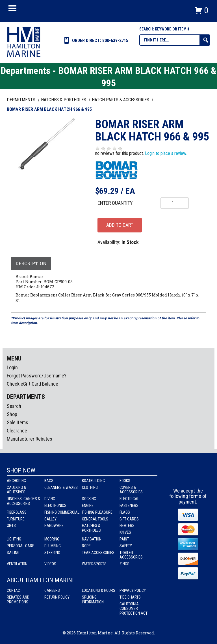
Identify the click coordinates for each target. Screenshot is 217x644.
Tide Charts (130, 597)
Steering (52, 553)
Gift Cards (129, 519)
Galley (50, 519)
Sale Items (18, 422)
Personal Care (20, 546)
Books (125, 481)
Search (14, 406)
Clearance (17, 431)
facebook (178, 478)
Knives (125, 532)
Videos (50, 564)
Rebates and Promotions (18, 600)
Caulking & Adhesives (16, 490)
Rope (86, 546)
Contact (14, 590)
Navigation (92, 539)
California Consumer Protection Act (134, 609)
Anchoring (16, 481)
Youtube (199, 478)
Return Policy (57, 597)
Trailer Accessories (131, 555)
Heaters (127, 526)
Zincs (124, 564)
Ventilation (17, 564)
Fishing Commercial (62, 512)
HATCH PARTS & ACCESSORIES (121, 100)
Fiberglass (17, 512)
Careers (52, 590)
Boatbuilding (93, 481)
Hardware (54, 526)
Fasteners (129, 505)
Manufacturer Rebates (30, 439)
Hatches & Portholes (91, 528)
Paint (124, 539)
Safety (126, 546)
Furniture (16, 519)
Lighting (14, 539)
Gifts (11, 526)
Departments (22, 100)
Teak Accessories (98, 553)
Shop (12, 414)
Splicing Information (93, 600)
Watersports (94, 564)
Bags (49, 481)
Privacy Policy (133, 590)
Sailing (13, 553)
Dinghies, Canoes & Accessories (23, 501)
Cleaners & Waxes (61, 487)
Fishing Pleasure (97, 512)
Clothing (90, 487)
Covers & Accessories (131, 490)
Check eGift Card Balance (32, 384)
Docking (89, 499)
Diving (50, 499)
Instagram (188, 478)
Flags (125, 512)
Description (31, 263)
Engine (88, 505)
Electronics (55, 505)
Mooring (52, 539)
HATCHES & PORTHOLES (64, 100)
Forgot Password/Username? (37, 376)
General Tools (95, 519)
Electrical (129, 499)
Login (12, 367)
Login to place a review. (166, 153)
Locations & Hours (99, 590)
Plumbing (53, 546)
